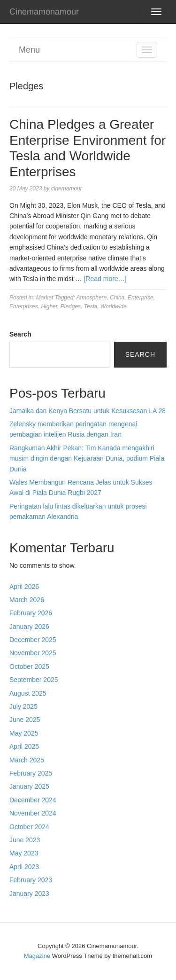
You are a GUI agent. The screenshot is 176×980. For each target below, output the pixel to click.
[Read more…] (105, 279)
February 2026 (31, 613)
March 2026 (27, 600)
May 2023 (24, 853)
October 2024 (29, 827)
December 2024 (33, 800)
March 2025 (27, 760)
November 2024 (33, 813)
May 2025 (24, 733)
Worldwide (114, 306)
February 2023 (31, 880)
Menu (29, 50)
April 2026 (24, 587)
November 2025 (33, 653)
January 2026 (29, 627)
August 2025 (28, 693)
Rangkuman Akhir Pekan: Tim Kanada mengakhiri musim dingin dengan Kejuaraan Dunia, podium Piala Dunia (87, 459)
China (117, 298)
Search (20, 334)
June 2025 (25, 720)
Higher (49, 306)
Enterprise (141, 298)
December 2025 (33, 640)
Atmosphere (92, 298)
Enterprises (24, 306)
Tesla (91, 306)
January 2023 (29, 894)
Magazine (37, 956)
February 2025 (31, 773)
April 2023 (24, 867)
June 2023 (25, 840)
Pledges (71, 306)
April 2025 (24, 746)
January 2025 (29, 786)
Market (45, 298)
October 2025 (29, 666)
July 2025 (23, 706)
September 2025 (34, 680)
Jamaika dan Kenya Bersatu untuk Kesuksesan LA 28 (88, 411)
